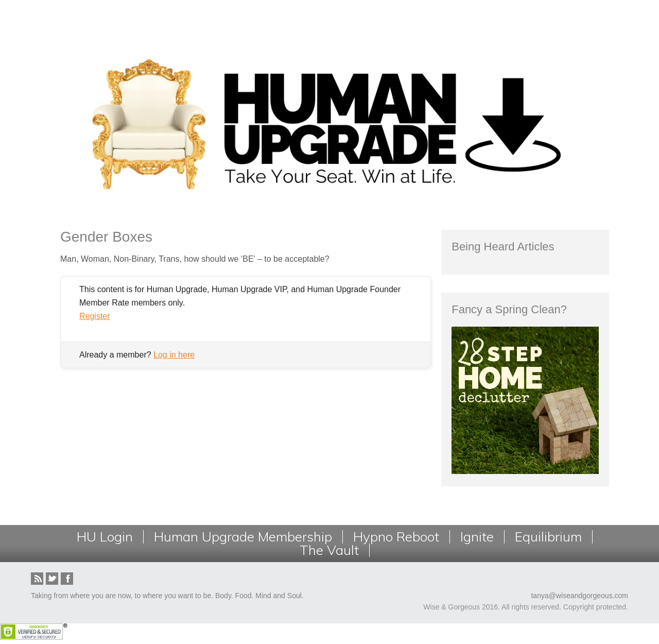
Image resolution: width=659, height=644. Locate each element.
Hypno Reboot (396, 537)
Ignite (477, 537)
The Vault (329, 550)
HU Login (105, 537)
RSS (37, 579)
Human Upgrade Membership (243, 537)
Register (95, 316)
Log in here (174, 355)
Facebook (67, 579)
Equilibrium (548, 537)
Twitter (52, 579)
